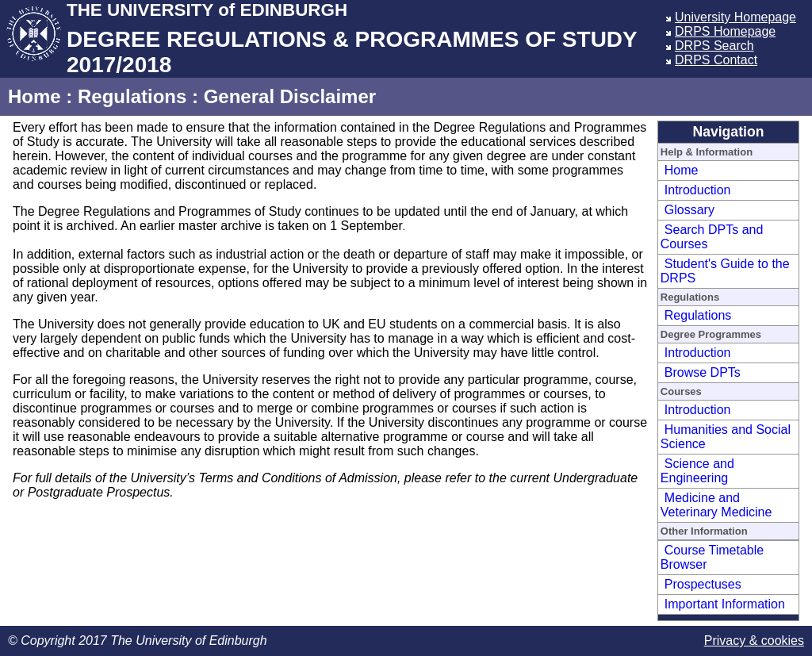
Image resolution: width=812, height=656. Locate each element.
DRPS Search (714, 46)
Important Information (725, 604)
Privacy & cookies (754, 641)
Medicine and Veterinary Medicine (716, 505)
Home (34, 96)
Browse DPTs (703, 372)
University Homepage (735, 17)
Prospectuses (703, 584)
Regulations (132, 96)
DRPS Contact (716, 60)
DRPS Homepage (725, 31)
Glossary (689, 210)
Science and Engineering (697, 471)
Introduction (698, 190)
